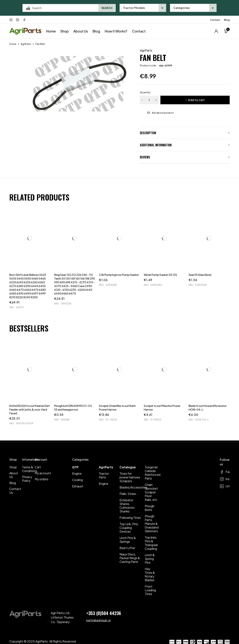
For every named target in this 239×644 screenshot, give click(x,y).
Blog (227, 20)
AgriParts (26, 44)
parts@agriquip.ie (98, 620)
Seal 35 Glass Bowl (200, 275)
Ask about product (163, 113)
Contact (215, 20)
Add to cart (196, 100)
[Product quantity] (149, 100)
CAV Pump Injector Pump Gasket (119, 275)
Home (13, 44)
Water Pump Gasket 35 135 (160, 275)
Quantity (145, 92)
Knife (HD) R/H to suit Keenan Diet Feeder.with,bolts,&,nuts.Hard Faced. (30, 409)
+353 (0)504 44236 (104, 613)
